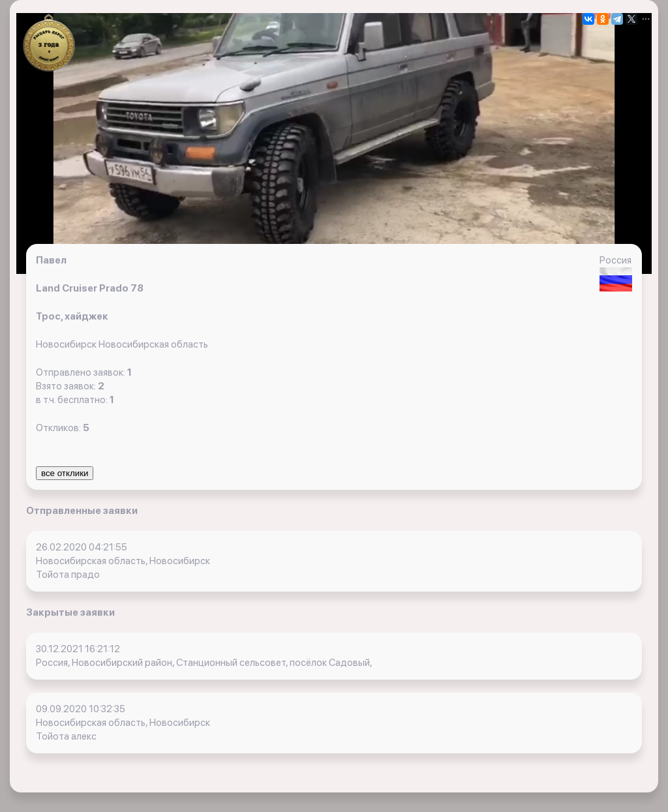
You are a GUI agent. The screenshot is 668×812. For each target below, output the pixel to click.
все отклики (65, 473)
